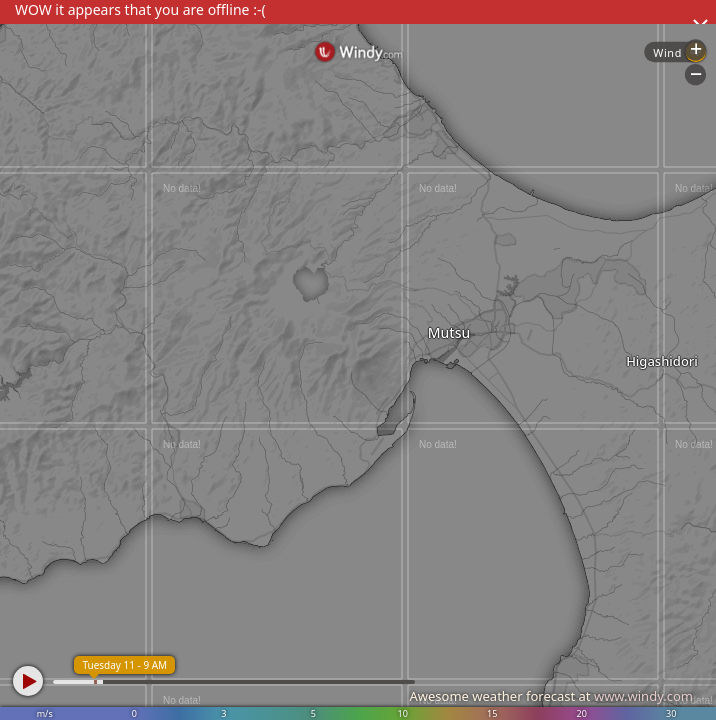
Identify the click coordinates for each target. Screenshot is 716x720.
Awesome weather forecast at (551, 696)
